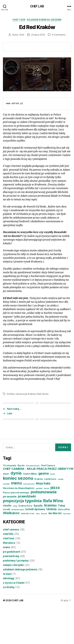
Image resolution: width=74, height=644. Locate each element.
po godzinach (12, 552)
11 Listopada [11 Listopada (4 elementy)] (10, 466)
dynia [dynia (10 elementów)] (16, 473)
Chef (22, 35)
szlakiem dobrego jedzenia (44, 20)
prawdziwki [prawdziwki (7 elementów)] (27, 496)
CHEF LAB (37, 6)
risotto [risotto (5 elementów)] (7, 506)
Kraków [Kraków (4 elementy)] (39, 479)
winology (9, 578)
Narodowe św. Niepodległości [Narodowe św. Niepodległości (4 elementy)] (19, 488)
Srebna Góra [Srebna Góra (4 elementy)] (25, 506)
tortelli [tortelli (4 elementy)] (6, 509)
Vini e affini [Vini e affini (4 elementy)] (64, 509)
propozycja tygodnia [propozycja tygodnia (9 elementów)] (22, 501)
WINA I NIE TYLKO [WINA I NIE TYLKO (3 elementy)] (28, 514)
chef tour (19, 20)
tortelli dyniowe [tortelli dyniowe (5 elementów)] (35, 509)
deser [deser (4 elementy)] (6, 474)
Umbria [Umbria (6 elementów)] (51, 509)
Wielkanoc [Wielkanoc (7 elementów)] (11, 513)
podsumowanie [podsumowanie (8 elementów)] (44, 492)
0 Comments (59, 35)
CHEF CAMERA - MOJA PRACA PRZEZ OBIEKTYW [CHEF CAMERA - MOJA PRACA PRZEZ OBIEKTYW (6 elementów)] (38, 469)
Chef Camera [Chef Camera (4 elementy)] (48, 466)
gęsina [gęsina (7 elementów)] (44, 473)
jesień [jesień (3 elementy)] (53, 474)
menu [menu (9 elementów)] (16, 483)
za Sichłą (9, 587)
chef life (8, 534)
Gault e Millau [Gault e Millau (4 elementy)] (30, 474)
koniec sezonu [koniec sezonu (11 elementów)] (18, 478)
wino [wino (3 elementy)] (38, 514)
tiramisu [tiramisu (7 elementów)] (50, 505)
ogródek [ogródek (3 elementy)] (39, 488)
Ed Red (11, 394)
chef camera (11, 529)
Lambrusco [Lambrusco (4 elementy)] (50, 479)
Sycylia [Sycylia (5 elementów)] (38, 506)
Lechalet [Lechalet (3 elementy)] (6, 484)
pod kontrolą (11, 556)
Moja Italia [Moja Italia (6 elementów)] (43, 483)
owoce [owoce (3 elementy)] (46, 488)
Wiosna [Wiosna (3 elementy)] (44, 514)
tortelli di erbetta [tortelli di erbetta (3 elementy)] (18, 510)
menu (7, 547)
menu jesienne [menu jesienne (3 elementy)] (29, 484)
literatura (9, 543)
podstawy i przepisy (16, 561)
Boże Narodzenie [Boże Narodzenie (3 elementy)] (33, 466)
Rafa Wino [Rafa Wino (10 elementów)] (53, 501)
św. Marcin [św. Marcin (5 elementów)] (55, 513)
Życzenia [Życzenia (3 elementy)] (67, 514)
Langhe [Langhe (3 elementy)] (61, 479)
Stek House (42, 394)
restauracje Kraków (25, 394)
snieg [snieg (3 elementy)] (15, 506)
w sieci (7, 574)
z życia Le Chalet (14, 583)
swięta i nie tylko (13, 565)
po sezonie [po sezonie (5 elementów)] (10, 496)
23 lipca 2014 (38, 35)
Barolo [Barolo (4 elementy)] (21, 466)
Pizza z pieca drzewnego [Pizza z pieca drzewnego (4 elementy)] (16, 493)
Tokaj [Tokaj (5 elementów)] (61, 506)
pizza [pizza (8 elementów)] (55, 488)
